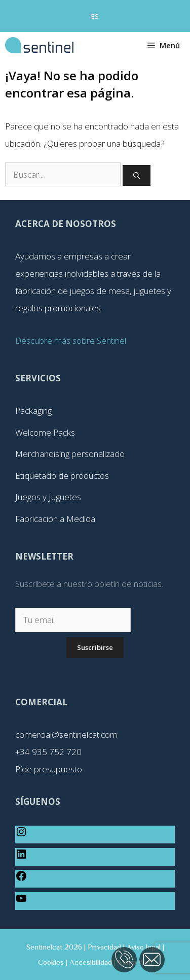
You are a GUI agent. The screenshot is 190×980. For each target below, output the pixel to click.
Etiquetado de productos (62, 476)
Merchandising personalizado (70, 454)
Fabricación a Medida (55, 519)
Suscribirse (95, 647)
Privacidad (104, 947)
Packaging (33, 411)
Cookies (51, 962)
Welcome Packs (45, 432)
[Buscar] (137, 176)
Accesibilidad (91, 962)
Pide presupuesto (49, 769)
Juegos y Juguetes (48, 497)
